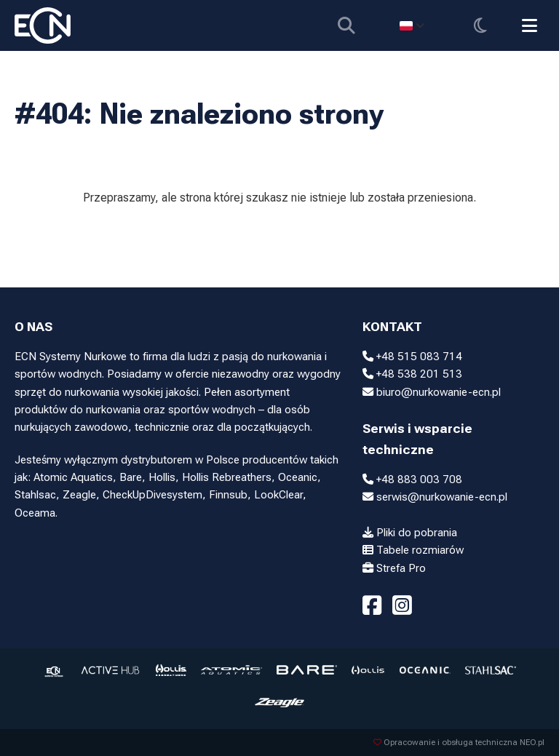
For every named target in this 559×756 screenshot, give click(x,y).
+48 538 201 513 (412, 374)
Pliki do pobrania (410, 533)
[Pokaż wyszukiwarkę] (346, 25)
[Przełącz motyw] (480, 25)
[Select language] (412, 25)
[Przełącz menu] (530, 25)
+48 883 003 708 (412, 480)
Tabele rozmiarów (413, 550)
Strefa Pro (394, 568)
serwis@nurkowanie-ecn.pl (435, 497)
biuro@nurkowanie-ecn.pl (432, 392)
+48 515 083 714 (412, 357)
